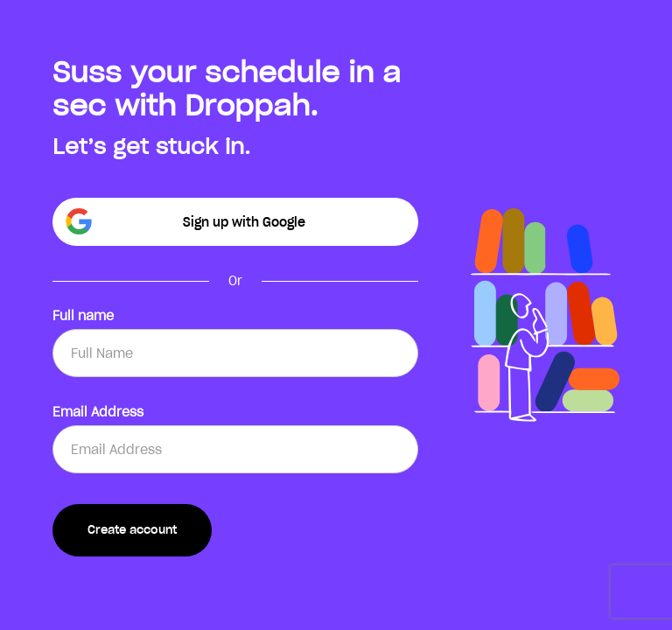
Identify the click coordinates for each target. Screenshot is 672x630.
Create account (132, 530)
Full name (83, 316)
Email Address (98, 412)
